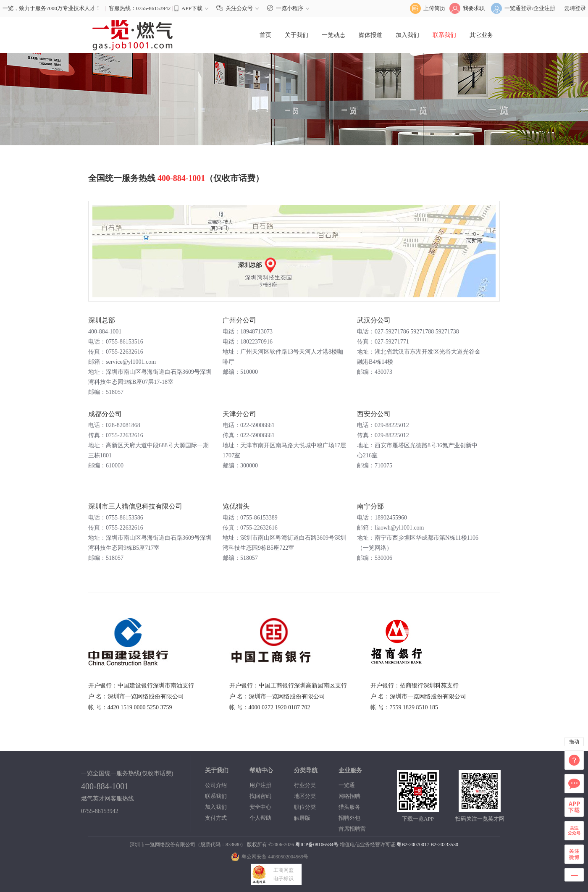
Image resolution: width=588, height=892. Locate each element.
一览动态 (333, 35)
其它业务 (481, 35)
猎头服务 (349, 807)
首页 (265, 35)
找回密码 (260, 796)
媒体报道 (370, 35)
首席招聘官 (352, 829)
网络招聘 (349, 796)
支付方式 (216, 818)
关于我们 (297, 35)
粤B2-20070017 (413, 845)
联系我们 (444, 35)
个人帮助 (260, 818)
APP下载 (192, 8)
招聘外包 (349, 818)
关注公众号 (239, 8)
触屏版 (302, 818)
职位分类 (305, 807)
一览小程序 (289, 8)
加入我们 (407, 35)
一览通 (347, 785)
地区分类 (305, 796)
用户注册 (260, 785)
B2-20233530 (444, 845)
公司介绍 (216, 785)
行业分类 (305, 785)
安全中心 (260, 807)
